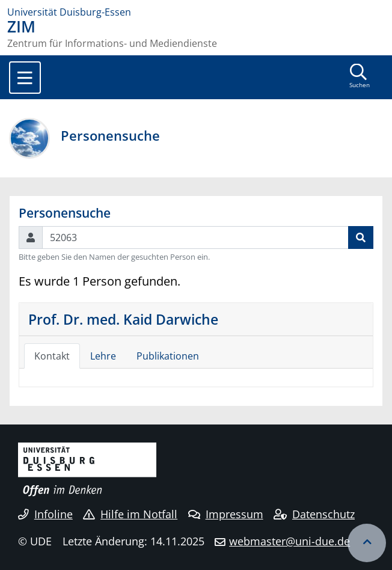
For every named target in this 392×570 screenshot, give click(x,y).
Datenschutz (314, 514)
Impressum (226, 514)
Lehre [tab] (103, 356)
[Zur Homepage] (196, 12)
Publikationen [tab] (168, 356)
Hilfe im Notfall (130, 514)
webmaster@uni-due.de (289, 541)
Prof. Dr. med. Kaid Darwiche (123, 319)
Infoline (45, 514)
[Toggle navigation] (25, 78)
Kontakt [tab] (52, 356)
